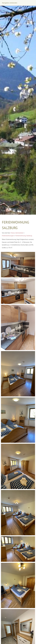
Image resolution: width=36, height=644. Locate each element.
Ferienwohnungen (8, 236)
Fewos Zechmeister (17, 233)
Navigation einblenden (10, 3)
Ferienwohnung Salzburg (24, 236)
